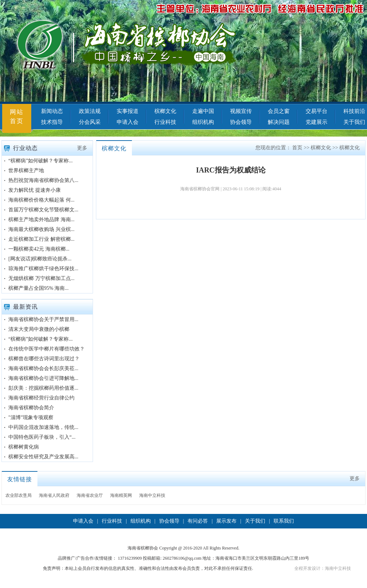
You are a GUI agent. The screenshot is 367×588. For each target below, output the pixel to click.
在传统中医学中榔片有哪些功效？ (47, 349)
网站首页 (17, 117)
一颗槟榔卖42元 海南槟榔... (39, 249)
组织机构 (203, 122)
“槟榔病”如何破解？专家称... (41, 161)
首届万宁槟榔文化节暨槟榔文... (43, 210)
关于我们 (255, 521)
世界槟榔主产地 (26, 171)
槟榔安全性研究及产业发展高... (43, 457)
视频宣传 (241, 111)
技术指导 (52, 122)
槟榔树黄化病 (24, 447)
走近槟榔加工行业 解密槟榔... (41, 239)
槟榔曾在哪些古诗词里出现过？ (44, 359)
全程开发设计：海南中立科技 (323, 568)
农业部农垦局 (19, 495)
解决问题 (279, 122)
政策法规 (90, 111)
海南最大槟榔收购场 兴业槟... (41, 229)
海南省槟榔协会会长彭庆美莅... (43, 368)
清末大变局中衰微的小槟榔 (39, 329)
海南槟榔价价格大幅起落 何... (41, 200)
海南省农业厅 (90, 495)
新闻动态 (52, 111)
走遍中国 (203, 111)
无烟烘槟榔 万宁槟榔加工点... (41, 278)
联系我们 (284, 521)
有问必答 (198, 521)
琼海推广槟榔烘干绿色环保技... (43, 269)
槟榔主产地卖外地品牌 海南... (41, 220)
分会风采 (90, 122)
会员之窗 (279, 111)
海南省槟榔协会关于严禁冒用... (43, 319)
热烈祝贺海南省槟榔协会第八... (43, 180)
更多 (82, 148)
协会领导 (241, 122)
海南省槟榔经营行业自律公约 (41, 398)
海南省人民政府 (54, 495)
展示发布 (226, 521)
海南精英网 (121, 495)
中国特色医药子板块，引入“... (42, 437)
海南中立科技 (152, 495)
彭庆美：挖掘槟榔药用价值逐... (43, 388)
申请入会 (128, 122)
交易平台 (316, 111)
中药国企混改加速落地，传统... (43, 427)
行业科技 (165, 122)
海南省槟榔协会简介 (31, 408)
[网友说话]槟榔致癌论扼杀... (40, 259)
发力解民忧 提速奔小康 (35, 190)
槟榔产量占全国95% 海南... (39, 288)
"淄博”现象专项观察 (31, 417)
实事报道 (128, 111)
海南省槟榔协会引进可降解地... (43, 378)
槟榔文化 (165, 111)
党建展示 (316, 122)
